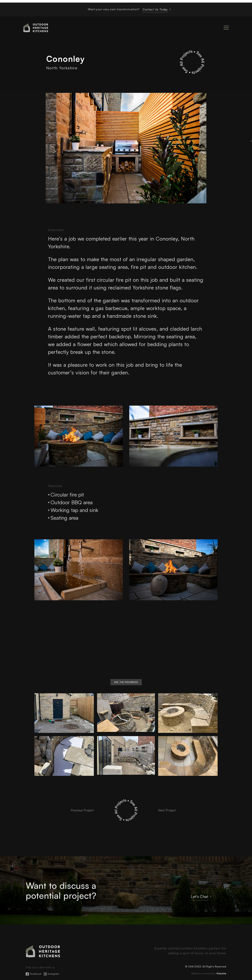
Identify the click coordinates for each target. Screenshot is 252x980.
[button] (126, 682)
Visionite (221, 974)
